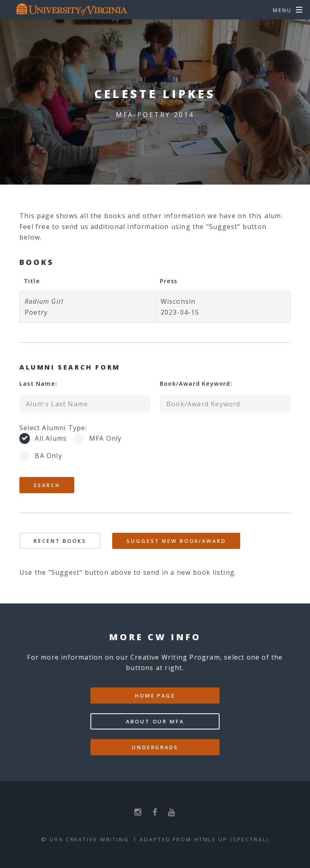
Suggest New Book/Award (176, 541)
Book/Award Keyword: (196, 384)
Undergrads (155, 747)
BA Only (48, 456)
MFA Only (106, 438)
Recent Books (60, 541)
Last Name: (38, 384)
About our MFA (155, 721)
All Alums (51, 438)
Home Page (155, 696)
